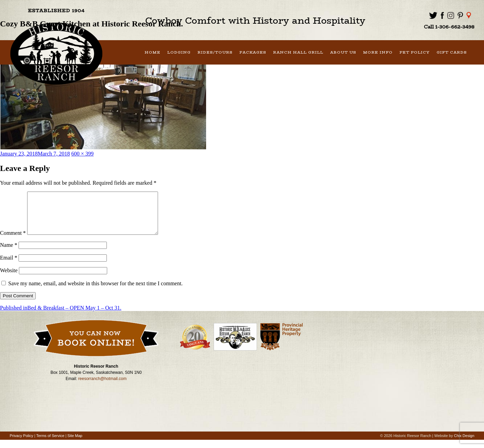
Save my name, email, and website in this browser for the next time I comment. (95, 292)
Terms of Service (50, 444)
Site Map (75, 444)
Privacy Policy (21, 444)
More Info (378, 52)
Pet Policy (415, 52)
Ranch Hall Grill (298, 52)
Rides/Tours (215, 52)
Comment (13, 241)
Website (9, 279)
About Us (343, 52)
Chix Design (464, 444)
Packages (253, 52)
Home (153, 52)
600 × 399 (83, 154)
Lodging (179, 52)
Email (9, 266)
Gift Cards (452, 52)
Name (9, 253)
